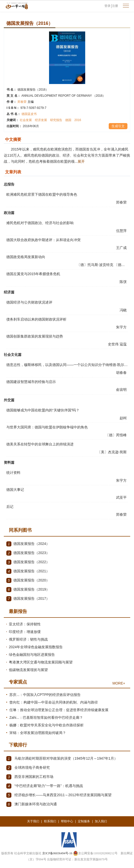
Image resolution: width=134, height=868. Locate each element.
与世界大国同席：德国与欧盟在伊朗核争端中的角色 (47, 427)
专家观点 (18, 682)
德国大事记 (15, 490)
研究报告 (56, 120)
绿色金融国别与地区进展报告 (32, 655)
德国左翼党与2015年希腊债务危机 (33, 274)
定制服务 (84, 821)
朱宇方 (122, 327)
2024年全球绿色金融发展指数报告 (36, 647)
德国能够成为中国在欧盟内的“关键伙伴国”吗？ (43, 410)
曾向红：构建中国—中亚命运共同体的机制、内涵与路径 (54, 702)
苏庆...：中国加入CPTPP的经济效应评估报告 (45, 695)
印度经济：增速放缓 (25, 632)
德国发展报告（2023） (28, 553)
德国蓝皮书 (29, 114)
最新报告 (18, 611)
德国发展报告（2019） (28, 590)
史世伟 (114, 344)
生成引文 (118, 126)
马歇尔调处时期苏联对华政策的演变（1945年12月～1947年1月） (62, 759)
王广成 (122, 248)
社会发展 (26, 120)
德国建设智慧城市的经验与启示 (31, 382)
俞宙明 (122, 390)
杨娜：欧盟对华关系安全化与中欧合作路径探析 (47, 725)
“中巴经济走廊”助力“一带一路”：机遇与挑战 (45, 786)
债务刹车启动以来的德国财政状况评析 (36, 319)
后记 (10, 507)
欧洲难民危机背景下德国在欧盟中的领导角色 (42, 194)
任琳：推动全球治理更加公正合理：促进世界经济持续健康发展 (59, 710)
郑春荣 (25, 102)
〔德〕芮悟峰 (117, 435)
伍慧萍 (122, 231)
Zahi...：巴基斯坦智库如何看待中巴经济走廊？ (46, 717)
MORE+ (119, 683)
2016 (78, 120)
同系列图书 (20, 530)
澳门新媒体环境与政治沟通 (32, 804)
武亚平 (122, 497)
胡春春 (122, 373)
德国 (68, 120)
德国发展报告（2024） (28, 544)
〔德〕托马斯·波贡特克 (96, 265)
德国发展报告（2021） (28, 571)
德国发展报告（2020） (28, 580)
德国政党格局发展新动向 (26, 257)
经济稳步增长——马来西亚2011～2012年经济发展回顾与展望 (59, 795)
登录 (107, 6)
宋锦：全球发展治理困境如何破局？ (38, 733)
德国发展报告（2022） (28, 562)
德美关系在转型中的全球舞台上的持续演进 (40, 444)
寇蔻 (124, 344)
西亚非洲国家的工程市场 (30, 777)
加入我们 (101, 821)
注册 (115, 6)
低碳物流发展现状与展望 (28, 670)
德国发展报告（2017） (28, 599)
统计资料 (13, 473)
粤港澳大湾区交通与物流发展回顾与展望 (41, 662)
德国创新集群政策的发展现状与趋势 (35, 336)
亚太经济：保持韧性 (25, 624)
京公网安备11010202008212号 (95, 853)
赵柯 (124, 418)
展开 (81, 161)
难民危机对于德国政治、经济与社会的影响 (40, 223)
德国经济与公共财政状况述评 (29, 302)
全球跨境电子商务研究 (28, 768)
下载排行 (18, 745)
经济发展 (41, 120)
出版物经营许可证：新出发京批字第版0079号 (77, 859)
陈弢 (124, 282)
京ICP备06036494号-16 (57, 853)
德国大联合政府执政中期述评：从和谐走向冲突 (43, 240)
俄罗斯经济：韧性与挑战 (28, 639)
